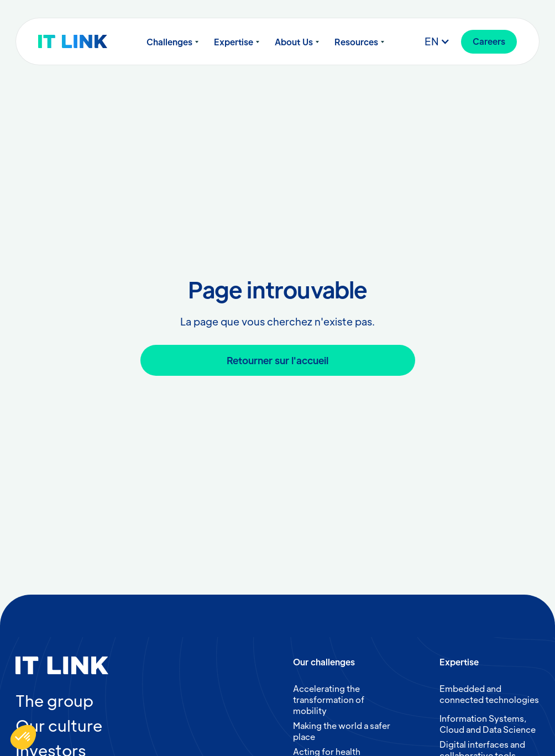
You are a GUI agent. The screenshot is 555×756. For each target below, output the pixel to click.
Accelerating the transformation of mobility (329, 699)
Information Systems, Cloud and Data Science (488, 724)
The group (54, 700)
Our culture (59, 725)
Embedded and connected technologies (489, 694)
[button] (172, 42)
